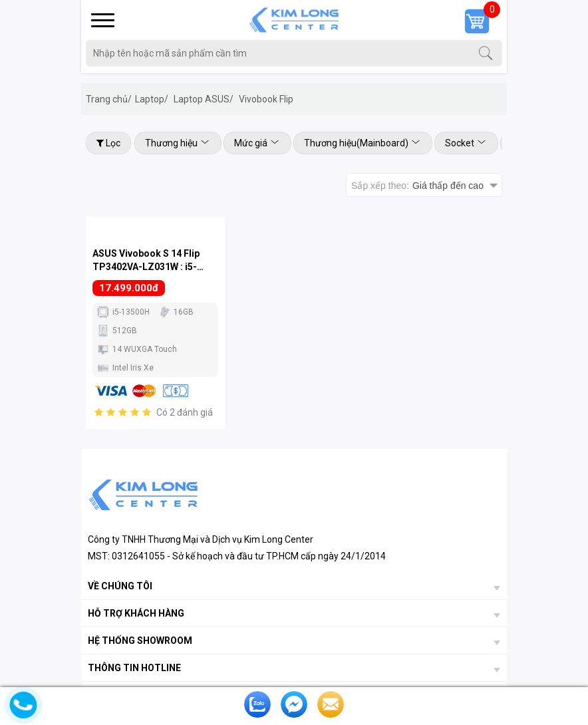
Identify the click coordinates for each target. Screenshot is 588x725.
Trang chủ (109, 99)
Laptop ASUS (204, 99)
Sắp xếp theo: (417, 186)
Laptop (152, 99)
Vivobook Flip (266, 99)
